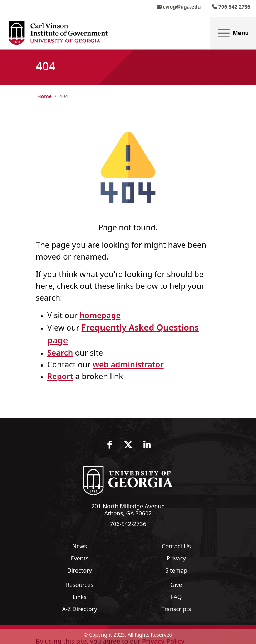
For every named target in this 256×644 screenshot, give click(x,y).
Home (45, 96)
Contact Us (176, 546)
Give (176, 585)
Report (60, 376)
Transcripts (176, 609)
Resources (80, 585)
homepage (100, 315)
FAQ (176, 597)
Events (80, 558)
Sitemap (176, 570)
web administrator (128, 364)
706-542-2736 (231, 7)
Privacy (176, 558)
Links (80, 597)
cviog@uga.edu (179, 7)
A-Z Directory (80, 609)
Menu (233, 33)
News (80, 546)
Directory (80, 570)
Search (60, 352)
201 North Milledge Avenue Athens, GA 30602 (128, 510)
